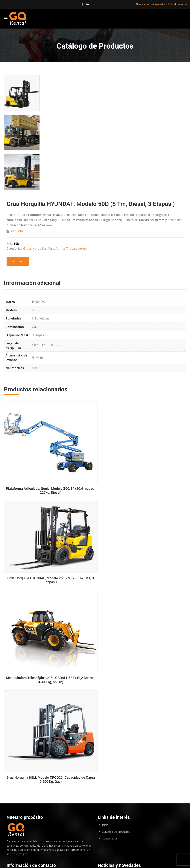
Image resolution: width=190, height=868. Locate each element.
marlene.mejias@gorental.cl (23, 844)
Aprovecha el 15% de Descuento (120, 763)
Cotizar (18, 264)
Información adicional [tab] (32, 285)
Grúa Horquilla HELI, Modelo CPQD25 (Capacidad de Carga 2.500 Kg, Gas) (48, 669)
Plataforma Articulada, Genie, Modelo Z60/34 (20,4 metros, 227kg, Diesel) (48, 488)
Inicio (105, 714)
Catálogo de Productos (116, 721)
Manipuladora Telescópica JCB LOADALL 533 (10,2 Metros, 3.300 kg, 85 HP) (142, 574)
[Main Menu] (7, 20)
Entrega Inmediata (111, 777)
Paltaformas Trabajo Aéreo (67, 251)
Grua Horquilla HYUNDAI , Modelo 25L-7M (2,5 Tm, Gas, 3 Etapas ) (142, 479)
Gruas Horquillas (35, 251)
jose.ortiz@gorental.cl (36, 839)
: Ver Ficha (17, 234)
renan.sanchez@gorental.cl (35, 824)
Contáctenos (110, 728)
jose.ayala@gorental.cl (38, 834)
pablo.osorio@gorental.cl (43, 829)
